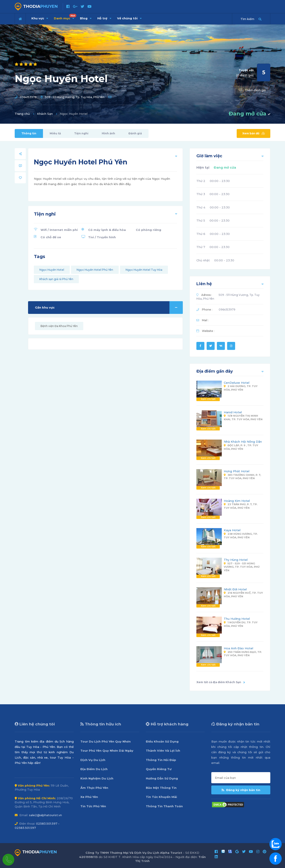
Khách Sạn (45, 114)
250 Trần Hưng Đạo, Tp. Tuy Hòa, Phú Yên (243, 654)
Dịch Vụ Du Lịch (93, 760)
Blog (86, 18)
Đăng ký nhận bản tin (241, 790)
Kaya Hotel (232, 530)
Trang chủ (22, 114)
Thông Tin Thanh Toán (164, 806)
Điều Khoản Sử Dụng (162, 741)
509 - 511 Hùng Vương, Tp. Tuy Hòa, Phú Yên (75, 97)
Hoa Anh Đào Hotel (238, 648)
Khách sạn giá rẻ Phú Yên (56, 279)
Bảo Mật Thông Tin (161, 788)
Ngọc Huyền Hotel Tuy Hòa (144, 270)
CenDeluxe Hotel (237, 383)
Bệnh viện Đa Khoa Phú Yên (59, 326)
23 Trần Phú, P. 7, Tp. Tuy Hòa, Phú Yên (241, 506)
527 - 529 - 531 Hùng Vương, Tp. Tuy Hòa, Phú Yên (242, 567)
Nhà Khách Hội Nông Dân (243, 442)
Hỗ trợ (104, 18)
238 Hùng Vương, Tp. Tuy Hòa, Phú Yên (241, 536)
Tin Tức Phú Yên (93, 806)
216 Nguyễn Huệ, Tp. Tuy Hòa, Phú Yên (243, 595)
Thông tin (29, 133)
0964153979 (28, 97)
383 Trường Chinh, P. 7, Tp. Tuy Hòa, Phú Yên (242, 477)
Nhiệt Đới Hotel (235, 589)
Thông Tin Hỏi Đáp (161, 760)
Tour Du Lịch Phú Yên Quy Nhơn (106, 741)
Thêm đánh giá (252, 90)
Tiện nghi (81, 133)
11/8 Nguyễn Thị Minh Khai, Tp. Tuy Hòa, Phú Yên (243, 418)
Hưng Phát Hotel (237, 471)
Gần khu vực (109, 308)
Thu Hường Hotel (237, 619)
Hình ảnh (108, 133)
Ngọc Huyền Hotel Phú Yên (95, 270)
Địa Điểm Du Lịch (94, 769)
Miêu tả (55, 133)
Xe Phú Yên (89, 797)
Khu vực (40, 18)
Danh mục (65, 17)
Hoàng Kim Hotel (237, 501)
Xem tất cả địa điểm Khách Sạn (221, 682)
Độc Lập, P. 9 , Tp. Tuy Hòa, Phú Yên (241, 447)
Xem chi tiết (208, 399)
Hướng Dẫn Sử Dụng (162, 778)
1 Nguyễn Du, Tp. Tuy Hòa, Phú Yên (241, 624)
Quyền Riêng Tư (159, 769)
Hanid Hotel (233, 412)
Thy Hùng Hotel (236, 560)
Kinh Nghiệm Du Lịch (97, 778)
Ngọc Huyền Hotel (52, 270)
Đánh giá (135, 133)
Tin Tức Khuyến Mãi (161, 797)
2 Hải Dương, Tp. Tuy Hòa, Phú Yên (241, 388)
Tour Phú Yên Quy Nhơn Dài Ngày (107, 751)
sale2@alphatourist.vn (45, 815)
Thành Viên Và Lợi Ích (163, 751)
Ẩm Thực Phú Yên (94, 788)
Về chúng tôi (129, 18)
